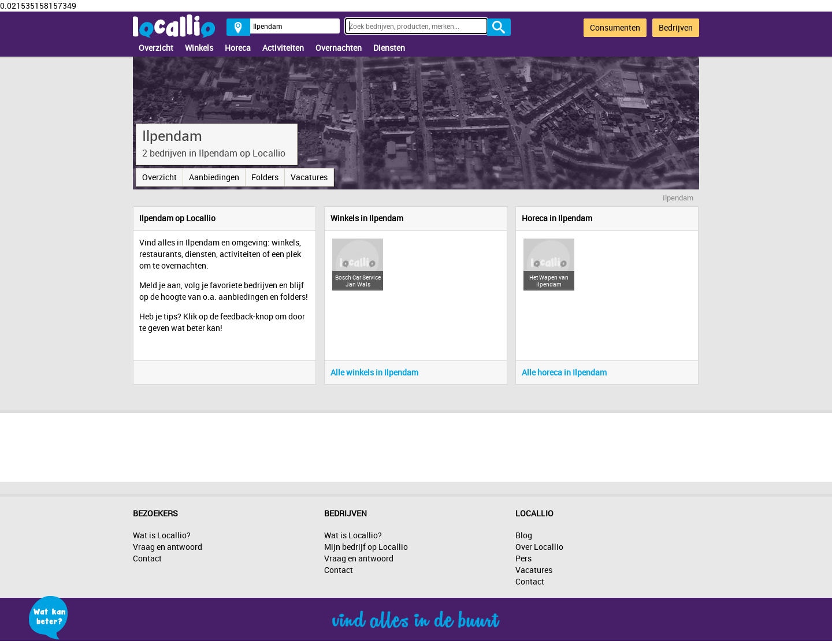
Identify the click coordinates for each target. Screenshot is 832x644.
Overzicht (156, 48)
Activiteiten (283, 48)
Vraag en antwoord (168, 547)
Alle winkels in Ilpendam (374, 372)
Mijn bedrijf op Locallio (366, 547)
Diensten (389, 48)
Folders (265, 177)
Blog (524, 535)
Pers (523, 558)
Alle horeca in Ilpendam (564, 372)
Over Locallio (539, 547)
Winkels (199, 48)
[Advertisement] (416, 445)
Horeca (238, 48)
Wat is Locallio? (162, 535)
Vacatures (309, 177)
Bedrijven (676, 27)
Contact (147, 558)
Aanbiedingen (214, 177)
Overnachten (339, 48)
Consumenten (615, 27)
